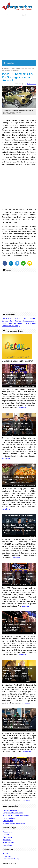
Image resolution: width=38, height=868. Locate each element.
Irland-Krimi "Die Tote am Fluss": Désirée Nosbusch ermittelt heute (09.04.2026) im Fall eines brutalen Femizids (17, 428)
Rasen (4, 326)
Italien (4, 323)
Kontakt (6, 854)
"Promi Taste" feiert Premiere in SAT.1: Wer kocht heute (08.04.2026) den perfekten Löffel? (19, 627)
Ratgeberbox (6, 69)
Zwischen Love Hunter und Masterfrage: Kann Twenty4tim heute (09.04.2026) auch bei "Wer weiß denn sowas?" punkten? (19, 379)
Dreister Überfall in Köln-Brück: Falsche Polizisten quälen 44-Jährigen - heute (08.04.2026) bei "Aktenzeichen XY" (19, 529)
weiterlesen (23, 407)
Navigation (9, 63)
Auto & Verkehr (16, 69)
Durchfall (6, 835)
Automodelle (33, 84)
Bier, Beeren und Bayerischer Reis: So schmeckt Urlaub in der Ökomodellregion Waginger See (19, 480)
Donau (10, 326)
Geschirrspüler (7, 319)
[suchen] (19, 15)
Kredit (27, 323)
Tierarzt (10, 323)
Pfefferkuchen (8, 821)
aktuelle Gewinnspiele (11, 810)
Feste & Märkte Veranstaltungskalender (17, 816)
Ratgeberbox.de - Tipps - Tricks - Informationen (17, 6)
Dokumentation (7, 321)
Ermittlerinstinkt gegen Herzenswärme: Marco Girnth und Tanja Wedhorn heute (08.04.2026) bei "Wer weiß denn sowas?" (19, 578)
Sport (25, 319)
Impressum (7, 856)
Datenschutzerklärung (11, 859)
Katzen (18, 319)
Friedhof (33, 323)
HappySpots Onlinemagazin (13, 813)
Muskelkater (7, 845)
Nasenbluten (8, 832)
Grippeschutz (8, 837)
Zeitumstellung (8, 842)
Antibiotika (7, 840)
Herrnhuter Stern (9, 818)
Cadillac (18, 321)
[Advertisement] (19, 40)
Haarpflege (16, 326)
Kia (28, 84)
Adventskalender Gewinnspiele (14, 823)
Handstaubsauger (30, 321)
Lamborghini (19, 323)
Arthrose (33, 319)
